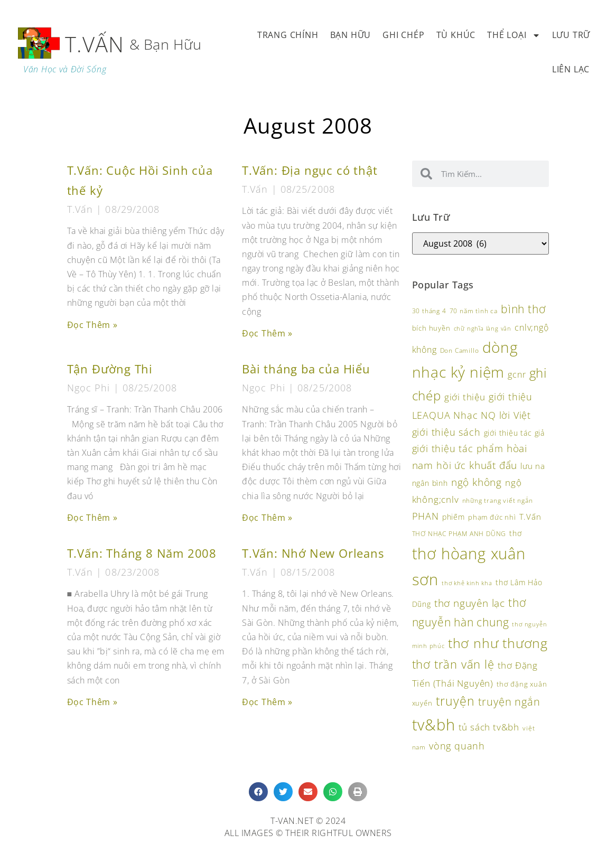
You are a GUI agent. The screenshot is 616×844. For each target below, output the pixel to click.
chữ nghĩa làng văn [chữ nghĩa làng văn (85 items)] (483, 329)
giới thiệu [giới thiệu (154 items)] (465, 397)
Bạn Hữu (351, 35)
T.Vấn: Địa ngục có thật (310, 170)
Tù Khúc (456, 35)
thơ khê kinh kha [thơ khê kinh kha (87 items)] (467, 583)
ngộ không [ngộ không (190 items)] (477, 482)
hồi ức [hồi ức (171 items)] (451, 465)
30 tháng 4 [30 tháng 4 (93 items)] (429, 311)
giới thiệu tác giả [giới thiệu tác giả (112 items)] (514, 433)
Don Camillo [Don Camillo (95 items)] (460, 350)
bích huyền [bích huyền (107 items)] (431, 328)
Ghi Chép (403, 35)
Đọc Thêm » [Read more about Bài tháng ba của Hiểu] (267, 518)
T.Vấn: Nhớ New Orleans (313, 553)
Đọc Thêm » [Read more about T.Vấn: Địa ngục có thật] (267, 333)
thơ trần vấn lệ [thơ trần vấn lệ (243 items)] (453, 664)
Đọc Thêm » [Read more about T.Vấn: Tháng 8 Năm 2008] (92, 702)
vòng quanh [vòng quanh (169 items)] (457, 746)
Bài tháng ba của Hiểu (306, 369)
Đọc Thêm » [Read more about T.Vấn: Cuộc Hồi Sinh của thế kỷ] (92, 325)
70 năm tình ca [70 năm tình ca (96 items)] (474, 311)
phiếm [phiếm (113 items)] (454, 517)
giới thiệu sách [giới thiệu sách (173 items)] (446, 432)
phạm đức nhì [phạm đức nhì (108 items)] (492, 517)
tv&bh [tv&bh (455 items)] (434, 724)
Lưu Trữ (571, 35)
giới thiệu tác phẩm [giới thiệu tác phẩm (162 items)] (458, 448)
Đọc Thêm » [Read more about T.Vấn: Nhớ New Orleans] (267, 702)
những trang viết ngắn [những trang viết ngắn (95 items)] (498, 500)
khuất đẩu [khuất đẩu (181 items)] (493, 465)
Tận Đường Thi (110, 369)
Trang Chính (288, 35)
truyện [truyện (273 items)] (455, 701)
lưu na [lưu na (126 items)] (533, 466)
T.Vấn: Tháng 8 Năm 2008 (142, 553)
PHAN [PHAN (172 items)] (426, 516)
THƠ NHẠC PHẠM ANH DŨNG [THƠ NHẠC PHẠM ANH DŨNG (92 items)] (459, 534)
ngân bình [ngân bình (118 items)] (430, 483)
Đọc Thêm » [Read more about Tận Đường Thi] (92, 518)
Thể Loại (514, 35)
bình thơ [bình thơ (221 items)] (523, 309)
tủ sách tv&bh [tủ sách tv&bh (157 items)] (489, 727)
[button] (258, 792)
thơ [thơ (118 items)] (515, 533)
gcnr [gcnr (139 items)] (517, 374)
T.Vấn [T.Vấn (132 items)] (530, 517)
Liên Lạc (571, 69)
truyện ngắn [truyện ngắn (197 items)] (509, 702)
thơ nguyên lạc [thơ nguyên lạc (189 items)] (470, 603)
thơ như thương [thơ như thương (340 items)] (498, 643)
